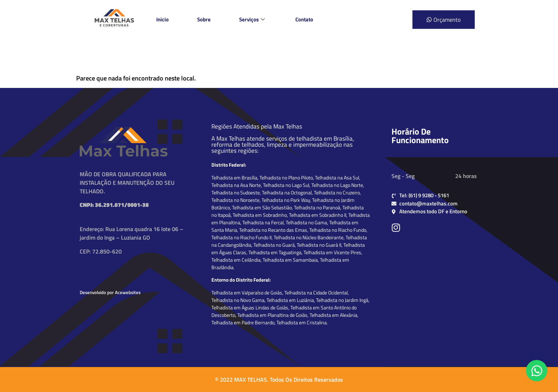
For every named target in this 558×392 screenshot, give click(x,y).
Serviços (252, 19)
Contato (304, 19)
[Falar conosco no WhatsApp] (537, 371)
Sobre (204, 19)
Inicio (162, 19)
